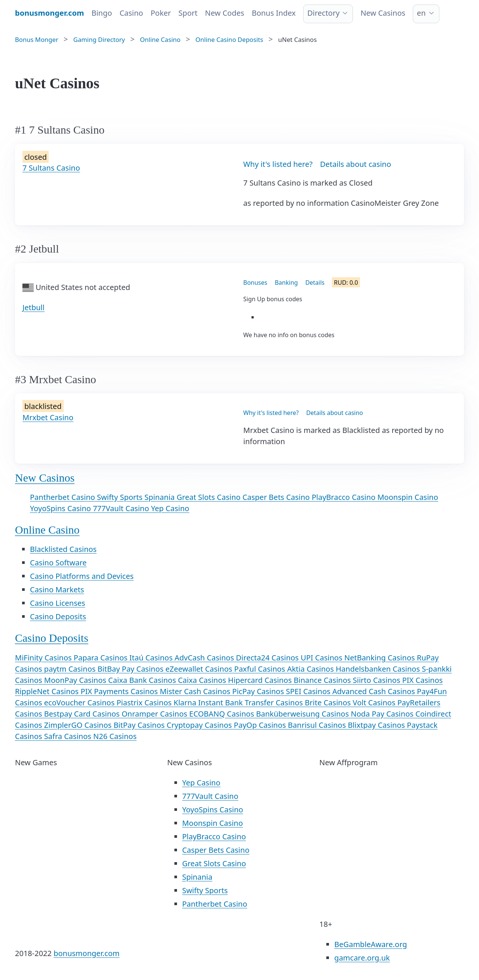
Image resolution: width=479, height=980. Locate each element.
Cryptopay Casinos (200, 725)
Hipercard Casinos (261, 680)
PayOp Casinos (261, 725)
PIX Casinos (422, 680)
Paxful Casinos (261, 669)
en (421, 13)
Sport (188, 13)
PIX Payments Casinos (120, 691)
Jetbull (33, 307)
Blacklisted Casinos (63, 549)
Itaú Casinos (152, 658)
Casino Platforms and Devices (82, 576)
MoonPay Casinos (76, 680)
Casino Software (58, 563)
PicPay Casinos (259, 691)
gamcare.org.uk (362, 958)
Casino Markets (57, 590)
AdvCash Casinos (205, 658)
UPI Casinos (322, 658)
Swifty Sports (121, 497)
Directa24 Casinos (269, 658)
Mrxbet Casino (48, 417)
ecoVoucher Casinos (80, 703)
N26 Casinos (115, 736)
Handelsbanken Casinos (379, 669)
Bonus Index (274, 13)
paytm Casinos (71, 669)
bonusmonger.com (86, 953)
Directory (323, 13)
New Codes (225, 13)
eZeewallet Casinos (200, 669)
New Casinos (383, 13)
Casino (131, 13)
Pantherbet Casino (63, 497)
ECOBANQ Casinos (223, 714)
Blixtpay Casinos (377, 725)
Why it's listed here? (278, 164)
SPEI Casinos (309, 691)
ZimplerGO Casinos (79, 725)
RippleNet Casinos (48, 691)
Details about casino (356, 164)
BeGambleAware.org (370, 944)
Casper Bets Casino (277, 497)
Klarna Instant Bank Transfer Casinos (239, 703)
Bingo (102, 13)
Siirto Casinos (378, 680)
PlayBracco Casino (345, 497)
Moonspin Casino (408, 497)
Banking (286, 283)
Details (315, 283)
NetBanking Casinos (381, 658)
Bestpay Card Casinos (83, 714)
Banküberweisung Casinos (303, 714)
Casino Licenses (58, 603)
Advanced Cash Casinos (375, 691)
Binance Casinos (323, 680)
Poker (161, 13)
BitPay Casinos (140, 725)
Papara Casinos (102, 658)
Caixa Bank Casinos (143, 680)
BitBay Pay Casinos (132, 669)
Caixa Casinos (203, 680)
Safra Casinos (69, 736)
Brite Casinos (329, 703)
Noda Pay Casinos (383, 714)
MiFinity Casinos (44, 658)
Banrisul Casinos (318, 725)
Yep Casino (170, 508)
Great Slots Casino (210, 497)
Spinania (161, 497)
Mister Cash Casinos (196, 691)
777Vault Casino (122, 508)
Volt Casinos (375, 703)
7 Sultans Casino (51, 168)
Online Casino (47, 530)
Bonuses (255, 283)
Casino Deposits (58, 616)
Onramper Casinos (155, 714)
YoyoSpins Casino (61, 508)
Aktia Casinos (311, 669)
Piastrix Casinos (145, 703)
